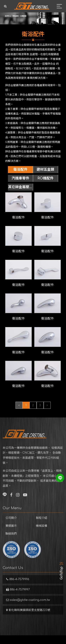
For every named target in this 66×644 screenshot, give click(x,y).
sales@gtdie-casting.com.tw (28, 604)
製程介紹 (42, 522)
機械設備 (42, 530)
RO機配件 (45, 178)
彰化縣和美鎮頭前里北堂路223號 (28, 614)
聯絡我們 (11, 538)
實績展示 (11, 530)
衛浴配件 (20, 169)
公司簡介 (11, 522)
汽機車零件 (20, 178)
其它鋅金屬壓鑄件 (20, 188)
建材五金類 (45, 169)
